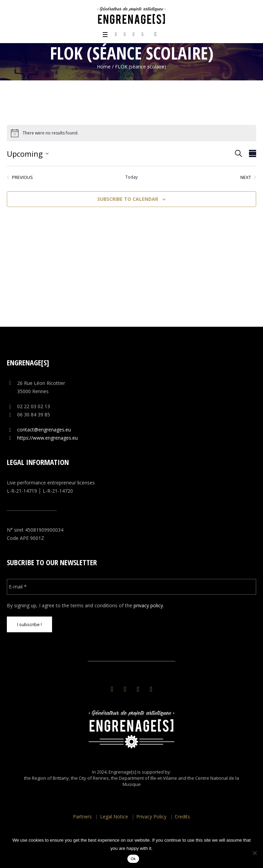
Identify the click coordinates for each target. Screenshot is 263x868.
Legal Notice (114, 817)
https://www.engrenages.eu (47, 438)
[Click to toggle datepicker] (28, 154)
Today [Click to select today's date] (131, 177)
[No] (254, 853)
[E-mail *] (131, 587)
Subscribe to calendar (128, 199)
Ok (133, 859)
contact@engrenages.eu (44, 430)
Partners (82, 817)
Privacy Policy (151, 817)
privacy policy (148, 605)
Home (104, 67)
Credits (182, 817)
